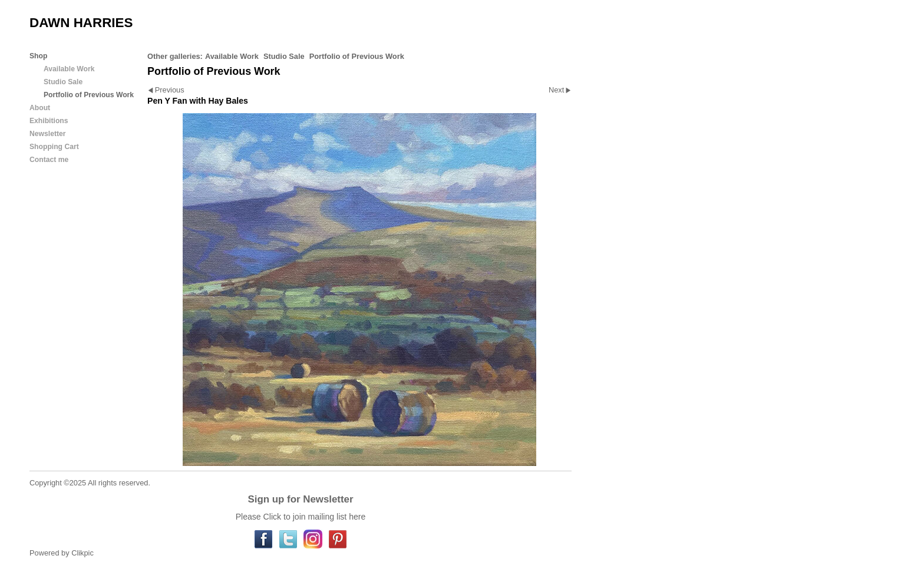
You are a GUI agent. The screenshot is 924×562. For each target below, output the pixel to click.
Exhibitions (49, 121)
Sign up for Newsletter (300, 499)
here (357, 517)
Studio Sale (284, 56)
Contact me (49, 160)
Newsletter (47, 134)
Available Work (232, 56)
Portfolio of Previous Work (357, 56)
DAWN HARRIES (81, 23)
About (40, 108)
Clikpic (82, 553)
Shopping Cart (54, 147)
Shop (38, 56)
